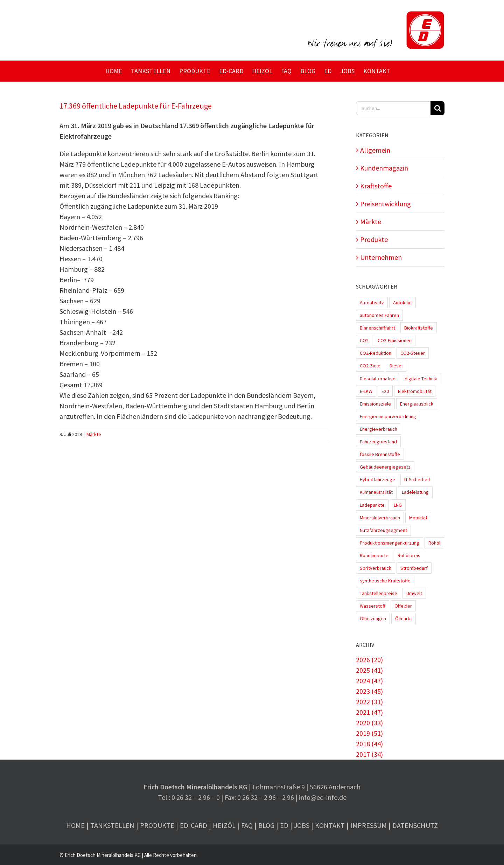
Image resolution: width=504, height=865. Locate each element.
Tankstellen (112, 825)
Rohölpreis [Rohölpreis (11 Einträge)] (409, 555)
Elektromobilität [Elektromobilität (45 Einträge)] (415, 391)
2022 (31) (369, 702)
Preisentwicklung (386, 204)
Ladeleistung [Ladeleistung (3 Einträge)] (415, 492)
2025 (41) (369, 670)
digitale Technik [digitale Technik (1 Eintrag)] (421, 379)
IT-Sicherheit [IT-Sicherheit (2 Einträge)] (417, 479)
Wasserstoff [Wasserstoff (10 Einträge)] (373, 606)
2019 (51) (369, 733)
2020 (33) (369, 723)
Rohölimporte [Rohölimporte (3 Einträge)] (374, 555)
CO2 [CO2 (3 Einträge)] (364, 340)
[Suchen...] (393, 108)
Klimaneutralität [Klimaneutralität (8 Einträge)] (376, 492)
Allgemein (375, 150)
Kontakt (330, 825)
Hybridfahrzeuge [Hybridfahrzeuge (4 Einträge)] (377, 479)
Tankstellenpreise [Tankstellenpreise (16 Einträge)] (379, 593)
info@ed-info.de (323, 797)
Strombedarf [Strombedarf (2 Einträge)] (414, 568)
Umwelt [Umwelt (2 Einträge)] (414, 593)
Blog (266, 825)
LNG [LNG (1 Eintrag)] (398, 505)
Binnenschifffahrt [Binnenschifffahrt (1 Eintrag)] (377, 328)
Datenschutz (415, 825)
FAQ (247, 825)
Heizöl (224, 825)
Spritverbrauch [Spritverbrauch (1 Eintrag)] (376, 568)
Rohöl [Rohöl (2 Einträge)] (434, 543)
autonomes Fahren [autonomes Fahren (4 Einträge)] (379, 315)
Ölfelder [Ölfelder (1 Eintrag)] (403, 606)
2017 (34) (369, 754)
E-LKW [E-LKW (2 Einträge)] (366, 391)
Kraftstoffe (376, 186)
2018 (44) (369, 744)
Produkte (374, 239)
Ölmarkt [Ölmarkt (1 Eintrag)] (404, 618)
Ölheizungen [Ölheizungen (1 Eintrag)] (373, 618)
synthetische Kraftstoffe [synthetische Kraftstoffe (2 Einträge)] (385, 581)
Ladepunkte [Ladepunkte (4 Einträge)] (372, 505)
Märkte (94, 434)
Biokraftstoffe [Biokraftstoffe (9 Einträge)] (419, 328)
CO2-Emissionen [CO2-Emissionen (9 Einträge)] (395, 340)
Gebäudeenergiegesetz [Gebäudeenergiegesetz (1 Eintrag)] (385, 467)
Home (75, 825)
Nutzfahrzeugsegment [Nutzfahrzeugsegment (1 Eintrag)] (383, 530)
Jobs (302, 825)
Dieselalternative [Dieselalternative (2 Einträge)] (378, 379)
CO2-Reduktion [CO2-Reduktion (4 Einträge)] (376, 353)
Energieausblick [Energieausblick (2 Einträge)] (417, 404)
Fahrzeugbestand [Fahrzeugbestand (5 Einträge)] (378, 442)
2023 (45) (369, 691)
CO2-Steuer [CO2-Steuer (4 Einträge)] (413, 353)
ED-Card (194, 825)
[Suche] (437, 108)
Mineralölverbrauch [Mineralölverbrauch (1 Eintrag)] (380, 518)
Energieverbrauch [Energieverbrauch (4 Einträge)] (379, 429)
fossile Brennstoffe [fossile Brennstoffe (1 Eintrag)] (380, 454)
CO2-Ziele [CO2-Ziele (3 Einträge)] (370, 366)
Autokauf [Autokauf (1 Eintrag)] (402, 303)
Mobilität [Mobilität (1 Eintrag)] (418, 518)
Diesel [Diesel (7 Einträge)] (396, 366)
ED (284, 825)
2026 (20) (369, 660)
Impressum (369, 825)
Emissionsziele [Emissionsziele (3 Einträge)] (375, 404)
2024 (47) (369, 681)
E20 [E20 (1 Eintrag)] (385, 391)
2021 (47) (369, 712)
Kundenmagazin (384, 168)
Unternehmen (381, 257)
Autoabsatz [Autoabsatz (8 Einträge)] (372, 303)
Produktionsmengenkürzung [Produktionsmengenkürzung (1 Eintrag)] (390, 543)
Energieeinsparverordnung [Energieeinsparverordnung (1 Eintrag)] (388, 416)
